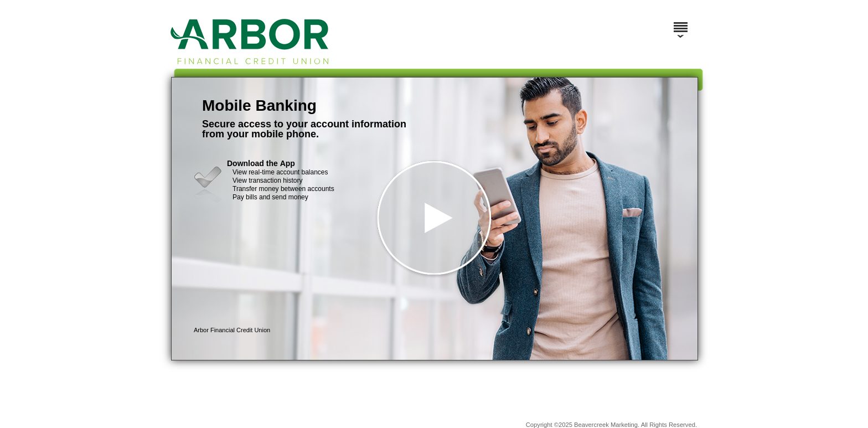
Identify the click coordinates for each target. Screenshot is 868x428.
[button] (435, 219)
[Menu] (680, 22)
